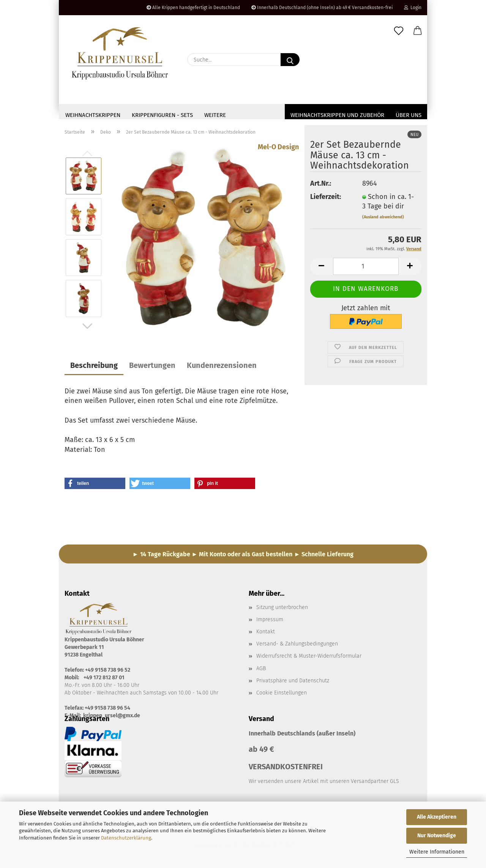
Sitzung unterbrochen (282, 610)
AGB (261, 671)
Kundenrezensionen (222, 368)
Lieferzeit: (326, 199)
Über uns (409, 115)
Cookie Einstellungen (282, 695)
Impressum (270, 622)
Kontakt (266, 634)
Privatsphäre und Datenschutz (293, 683)
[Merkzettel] (399, 31)
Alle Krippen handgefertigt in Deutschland (193, 8)
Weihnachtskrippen (93, 115)
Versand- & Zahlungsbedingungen (297, 646)
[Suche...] (290, 60)
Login (413, 8)
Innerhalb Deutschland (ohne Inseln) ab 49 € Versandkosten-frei (322, 8)
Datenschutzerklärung (126, 838)
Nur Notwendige (437, 836)
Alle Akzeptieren (437, 817)
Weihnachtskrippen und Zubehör (337, 115)
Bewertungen (152, 368)
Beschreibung (94, 368)
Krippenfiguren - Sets (162, 115)
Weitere (215, 115)
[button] (418, 31)
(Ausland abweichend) (383, 219)
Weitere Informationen (437, 852)
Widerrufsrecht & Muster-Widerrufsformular (309, 658)
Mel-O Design (278, 149)
